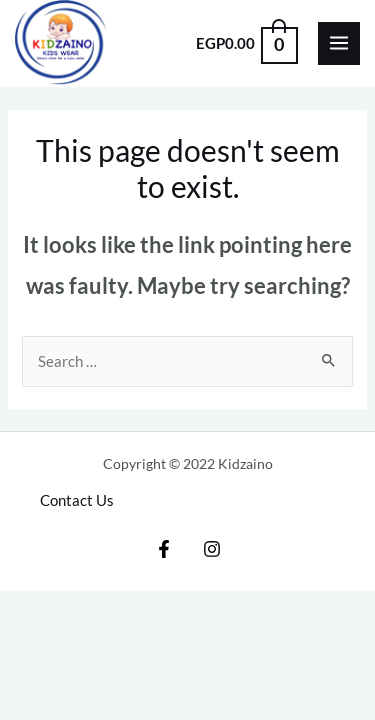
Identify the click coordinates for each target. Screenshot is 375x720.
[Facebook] (164, 549)
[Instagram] (212, 549)
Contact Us (77, 500)
